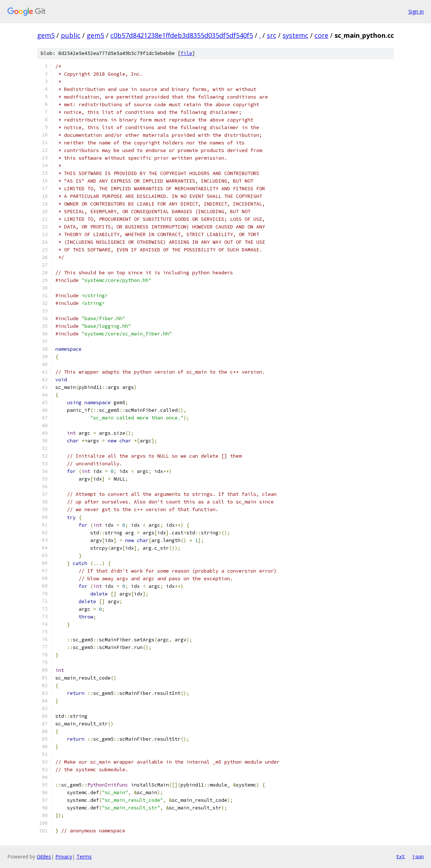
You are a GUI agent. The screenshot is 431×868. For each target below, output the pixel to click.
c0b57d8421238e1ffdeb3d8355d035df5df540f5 (182, 35)
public (71, 35)
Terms (84, 857)
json (418, 856)
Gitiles (44, 857)
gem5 (46, 35)
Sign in (416, 11)
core (321, 35)
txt (400, 856)
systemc (295, 35)
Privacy (64, 857)
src (272, 35)
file (186, 53)
